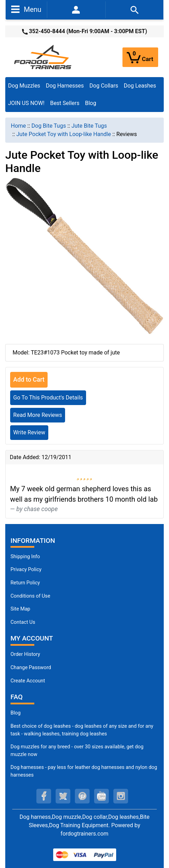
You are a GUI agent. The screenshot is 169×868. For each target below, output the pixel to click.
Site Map (20, 609)
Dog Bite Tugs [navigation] (49, 126)
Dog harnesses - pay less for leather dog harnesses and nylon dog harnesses (84, 771)
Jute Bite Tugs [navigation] (89, 126)
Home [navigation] (18, 126)
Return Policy (25, 583)
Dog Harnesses (65, 86)
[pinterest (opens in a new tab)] (82, 796)
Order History (25, 654)
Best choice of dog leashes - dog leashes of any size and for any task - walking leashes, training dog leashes (82, 730)
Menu (26, 9)
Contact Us (23, 622)
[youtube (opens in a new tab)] (101, 796)
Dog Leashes (140, 86)
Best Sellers (65, 103)
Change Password (31, 668)
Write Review (29, 432)
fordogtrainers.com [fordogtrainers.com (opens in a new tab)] (84, 834)
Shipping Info (25, 557)
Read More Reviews (38, 415)
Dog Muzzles (24, 86)
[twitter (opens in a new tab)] (63, 796)
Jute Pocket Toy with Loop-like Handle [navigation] (64, 134)
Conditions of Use (30, 596)
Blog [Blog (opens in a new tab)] (91, 103)
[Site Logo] (43, 57)
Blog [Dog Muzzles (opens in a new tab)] (16, 713)
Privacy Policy (26, 570)
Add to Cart (29, 380)
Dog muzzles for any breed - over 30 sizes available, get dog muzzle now (77, 751)
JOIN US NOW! (26, 103)
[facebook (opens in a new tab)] (44, 796)
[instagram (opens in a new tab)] (121, 796)
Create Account (28, 681)
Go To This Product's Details (48, 398)
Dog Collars (104, 86)
